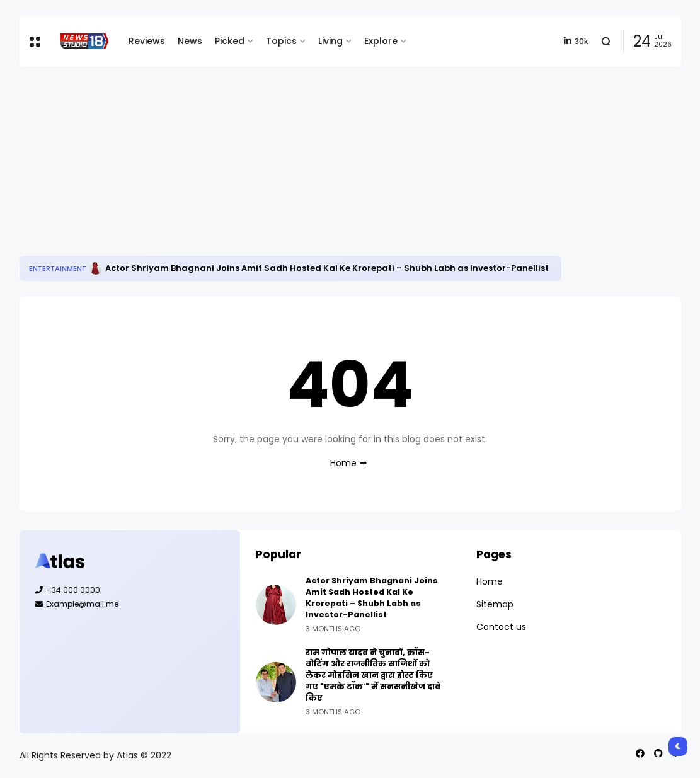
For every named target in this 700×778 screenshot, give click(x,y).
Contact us (501, 627)
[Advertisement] (350, 161)
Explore (381, 41)
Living (330, 41)
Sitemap (495, 604)
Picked (230, 41)
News (190, 41)
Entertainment (58, 268)
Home (343, 463)
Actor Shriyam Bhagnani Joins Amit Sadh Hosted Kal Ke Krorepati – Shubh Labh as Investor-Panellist (327, 268)
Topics (281, 41)
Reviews (147, 41)
